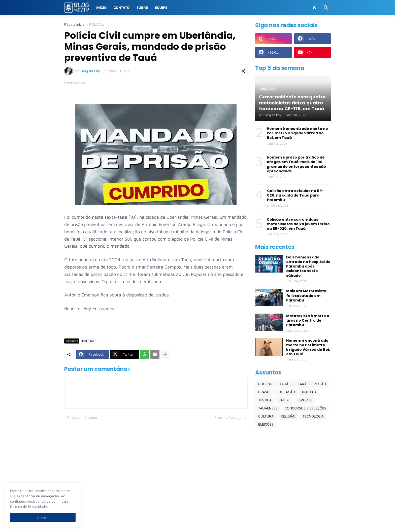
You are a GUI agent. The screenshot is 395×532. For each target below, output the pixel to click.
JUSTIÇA (265, 400)
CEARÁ (301, 384)
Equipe (161, 7)
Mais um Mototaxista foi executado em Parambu (306, 296)
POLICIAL (96, 25)
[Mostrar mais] (165, 354)
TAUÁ (284, 384)
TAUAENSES (268, 408)
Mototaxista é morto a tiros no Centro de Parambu (308, 320)
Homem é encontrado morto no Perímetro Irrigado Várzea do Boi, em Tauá (297, 133)
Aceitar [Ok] (43, 518)
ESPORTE (304, 400)
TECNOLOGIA (313, 416)
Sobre (142, 7)
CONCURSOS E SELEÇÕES (305, 408)
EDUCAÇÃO (286, 392)
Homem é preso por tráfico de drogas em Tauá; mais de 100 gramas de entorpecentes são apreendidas (296, 164)
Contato (122, 7)
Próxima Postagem (229, 417)
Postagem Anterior (82, 417)
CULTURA (266, 416)
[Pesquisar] (326, 8)
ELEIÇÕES (266, 424)
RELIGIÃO (288, 416)
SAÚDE (284, 400)
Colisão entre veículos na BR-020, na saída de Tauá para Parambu (295, 195)
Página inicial (75, 25)
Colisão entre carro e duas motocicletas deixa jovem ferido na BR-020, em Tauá (298, 224)
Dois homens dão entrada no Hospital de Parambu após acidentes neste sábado (308, 266)
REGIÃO (320, 384)
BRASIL (264, 392)
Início (101, 7)
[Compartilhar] (244, 71)
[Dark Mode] (315, 8)
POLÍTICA (309, 392)
